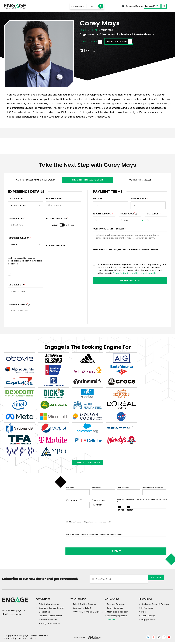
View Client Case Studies (87, 465)
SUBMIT (86, 553)
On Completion (139, 200)
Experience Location (57, 220)
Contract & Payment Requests (109, 230)
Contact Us (44, 614)
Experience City (16, 286)
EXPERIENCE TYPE (16, 200)
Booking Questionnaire (50, 626)
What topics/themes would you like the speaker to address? (88, 526)
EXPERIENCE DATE (54, 200)
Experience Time (16, 220)
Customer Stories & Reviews (155, 606)
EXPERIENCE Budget (103, 215)
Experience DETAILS (18, 306)
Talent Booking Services (84, 606)
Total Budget (152, 215)
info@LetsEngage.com (15, 613)
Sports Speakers (115, 610)
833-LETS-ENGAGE (14, 616)
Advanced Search (132, 6)
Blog (143, 614)
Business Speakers (116, 606)
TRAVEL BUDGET (127, 215)
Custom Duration (55, 247)
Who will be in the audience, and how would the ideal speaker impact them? (94, 539)
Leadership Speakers (117, 618)
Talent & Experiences (49, 606)
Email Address (123, 492)
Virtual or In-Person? (99, 504)
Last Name (96, 492)
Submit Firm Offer (130, 282)
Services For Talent (82, 610)
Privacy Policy (10, 641)
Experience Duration (19, 239)
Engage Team (148, 622)
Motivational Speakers (118, 614)
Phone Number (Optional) (153, 492)
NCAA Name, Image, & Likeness (88, 614)
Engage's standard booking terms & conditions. (136, 274)
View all (111, 622)
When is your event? (74, 504)
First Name (71, 492)
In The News (147, 610)
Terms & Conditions (27, 641)
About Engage (148, 618)
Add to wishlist (95, 42)
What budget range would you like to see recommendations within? (142, 505)
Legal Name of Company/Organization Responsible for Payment (126, 251)
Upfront (98, 200)
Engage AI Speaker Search (51, 610)
